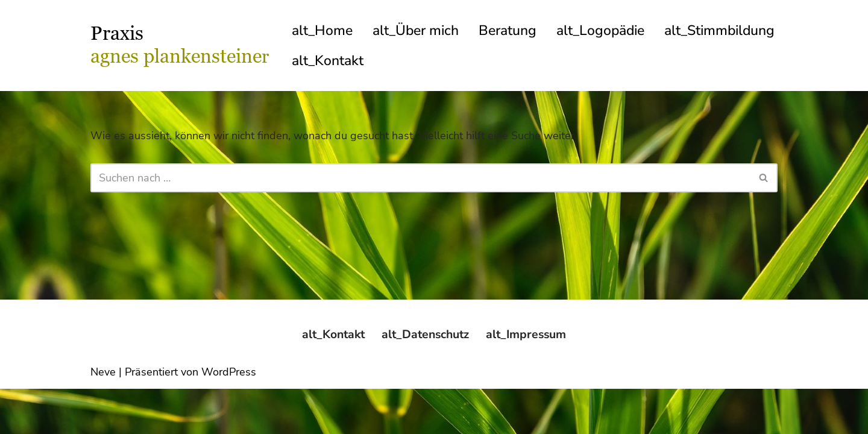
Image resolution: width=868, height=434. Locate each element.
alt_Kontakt (461, 61)
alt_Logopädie (605, 31)
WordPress (229, 417)
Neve (103, 417)
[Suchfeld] (420, 178)
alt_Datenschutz (426, 379)
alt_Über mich (417, 31)
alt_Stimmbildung (348, 61)
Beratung (511, 31)
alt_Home (322, 31)
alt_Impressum (530, 379)
